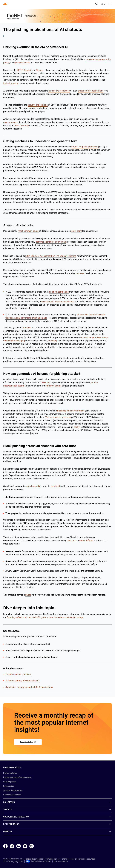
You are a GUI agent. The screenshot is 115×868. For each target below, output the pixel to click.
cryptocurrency (10, 122)
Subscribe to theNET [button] (28, 742)
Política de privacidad (34, 859)
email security (22, 126)
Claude (39, 70)
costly (77, 427)
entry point (76, 231)
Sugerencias (9, 786)
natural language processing (85, 147)
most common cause (29, 231)
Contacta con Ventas (12, 795)
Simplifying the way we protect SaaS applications (29, 687)
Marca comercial (61, 861)
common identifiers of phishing (51, 242)
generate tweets (22, 63)
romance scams (54, 386)
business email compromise (71, 411)
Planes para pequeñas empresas (17, 777)
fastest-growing (11, 83)
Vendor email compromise (58, 417)
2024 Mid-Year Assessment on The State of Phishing (51, 256)
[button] (103, 4)
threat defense (86, 540)
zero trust (55, 486)
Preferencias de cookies (38, 861)
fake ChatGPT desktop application (58, 302)
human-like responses (59, 91)
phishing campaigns (59, 292)
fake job (46, 382)
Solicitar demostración (13, 790)
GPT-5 (20, 70)
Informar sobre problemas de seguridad (79, 859)
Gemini (27, 70)
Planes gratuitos (10, 773)
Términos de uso (52, 859)
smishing (52, 341)
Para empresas (10, 782)
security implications (38, 105)
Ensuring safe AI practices (18, 674)
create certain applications (91, 91)
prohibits (27, 328)
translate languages (95, 59)
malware (80, 273)
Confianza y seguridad (14, 861)
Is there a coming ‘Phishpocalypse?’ (23, 681)
